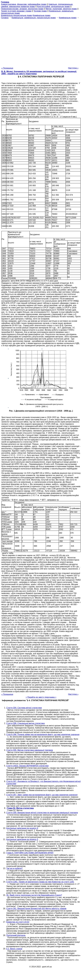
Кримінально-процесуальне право (17, 15)
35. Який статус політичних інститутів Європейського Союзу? (34, 895)
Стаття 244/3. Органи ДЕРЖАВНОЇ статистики (27, 766)
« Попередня (7, 68)
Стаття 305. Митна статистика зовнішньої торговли (30, 750)
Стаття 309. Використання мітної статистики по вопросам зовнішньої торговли (42, 813)
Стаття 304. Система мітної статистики (24, 708)
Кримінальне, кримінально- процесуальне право (34, 18)
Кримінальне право (41, 15)
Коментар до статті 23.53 (18, 922)
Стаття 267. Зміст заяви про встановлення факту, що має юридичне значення (42, 795)
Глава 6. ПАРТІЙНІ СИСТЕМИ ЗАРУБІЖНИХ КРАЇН (30, 853)
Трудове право (40, 11)
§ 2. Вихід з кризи (14, 949)
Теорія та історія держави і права (16, 11)
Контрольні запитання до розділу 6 (22, 828)
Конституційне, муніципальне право (54, 7)
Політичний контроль (16, 935)
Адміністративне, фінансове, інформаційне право (24, 4)
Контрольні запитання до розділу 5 (22, 839)
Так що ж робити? (14, 868)
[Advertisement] (40, 42)
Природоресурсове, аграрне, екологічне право (22, 9)
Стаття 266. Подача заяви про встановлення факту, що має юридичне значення (43, 735)
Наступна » (73, 68)
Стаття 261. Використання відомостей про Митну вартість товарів (36, 909)
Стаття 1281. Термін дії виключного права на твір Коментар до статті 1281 (40, 882)
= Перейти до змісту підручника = (41, 697)
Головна (5, 18)
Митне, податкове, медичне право (61, 9)
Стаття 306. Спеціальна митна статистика (25, 723)
